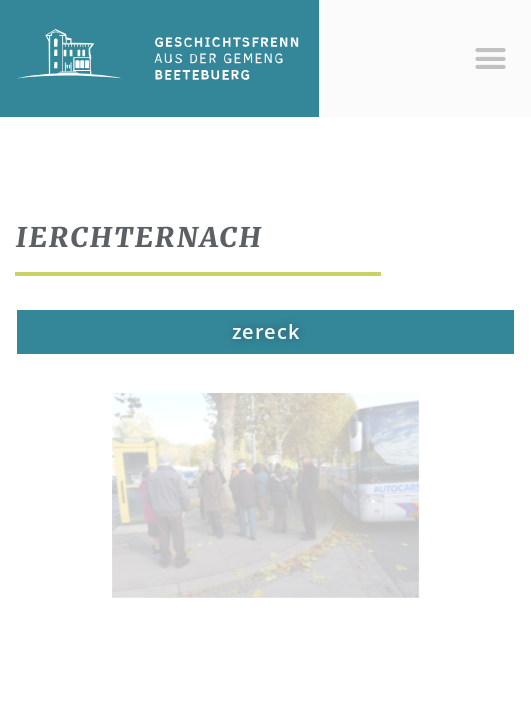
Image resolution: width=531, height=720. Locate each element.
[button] (490, 59)
